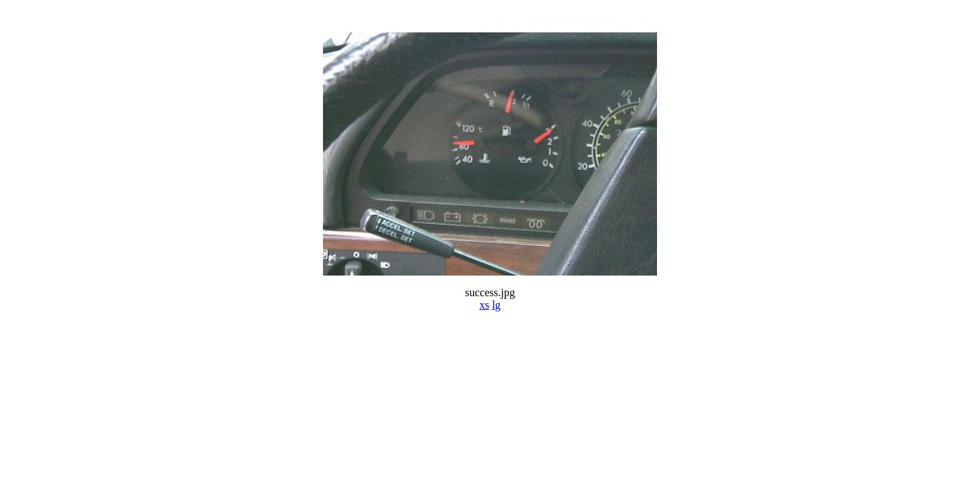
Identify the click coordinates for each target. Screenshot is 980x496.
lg (496, 305)
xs (484, 305)
